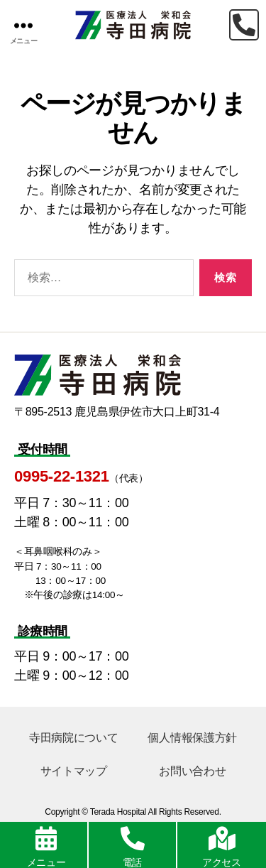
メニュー (46, 862)
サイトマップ (74, 771)
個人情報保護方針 (192, 738)
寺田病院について (74, 738)
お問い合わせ (192, 771)
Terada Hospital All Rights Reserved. (156, 812)
